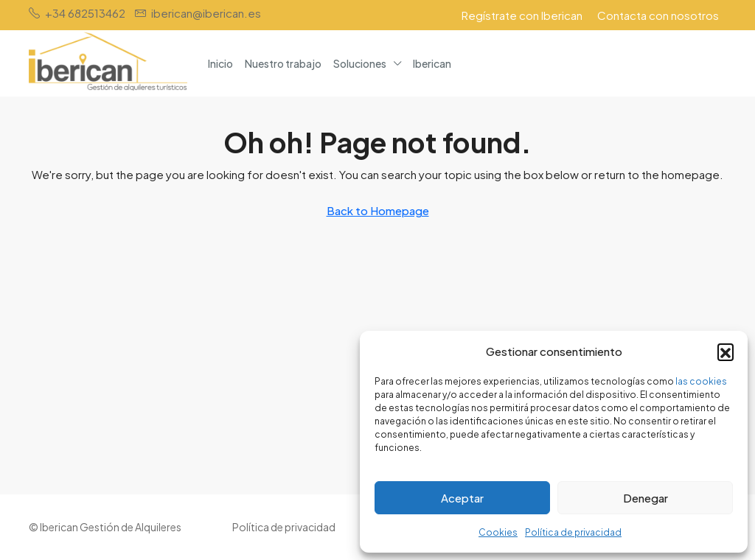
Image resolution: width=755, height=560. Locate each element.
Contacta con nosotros (658, 15)
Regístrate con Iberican (522, 15)
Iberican (432, 63)
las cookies (701, 381)
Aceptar (462, 498)
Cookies (498, 532)
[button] (726, 351)
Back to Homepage (378, 210)
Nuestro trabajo (283, 63)
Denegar (646, 498)
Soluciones (360, 63)
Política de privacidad (573, 532)
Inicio (220, 63)
